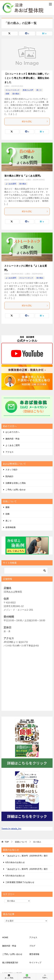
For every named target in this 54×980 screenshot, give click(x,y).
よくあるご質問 (13, 445)
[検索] (26, 571)
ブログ (32, 946)
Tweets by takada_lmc (11, 829)
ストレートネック (13, 90)
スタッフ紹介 (12, 470)
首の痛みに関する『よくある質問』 (23, 176)
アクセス (10, 452)
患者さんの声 (28, 90)
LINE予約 (27, 976)
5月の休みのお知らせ (15, 876)
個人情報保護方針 (10, 963)
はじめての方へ (13, 432)
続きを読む (35, 121)
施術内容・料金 (13, 439)
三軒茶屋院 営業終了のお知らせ (20, 882)
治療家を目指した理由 (16, 483)
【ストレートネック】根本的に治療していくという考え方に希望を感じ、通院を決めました (27, 78)
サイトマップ (35, 963)
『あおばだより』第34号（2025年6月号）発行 (27, 856)
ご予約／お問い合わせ (16, 490)
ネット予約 (9, 976)
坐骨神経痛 (11, 527)
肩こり (39, 90)
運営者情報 (34, 954)
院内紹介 (10, 476)
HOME (5, 937)
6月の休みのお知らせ (15, 862)
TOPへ (45, 976)
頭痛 (7, 94)
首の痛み (16, 94)
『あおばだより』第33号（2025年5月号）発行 (27, 869)
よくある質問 (11, 184)
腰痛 (7, 507)
